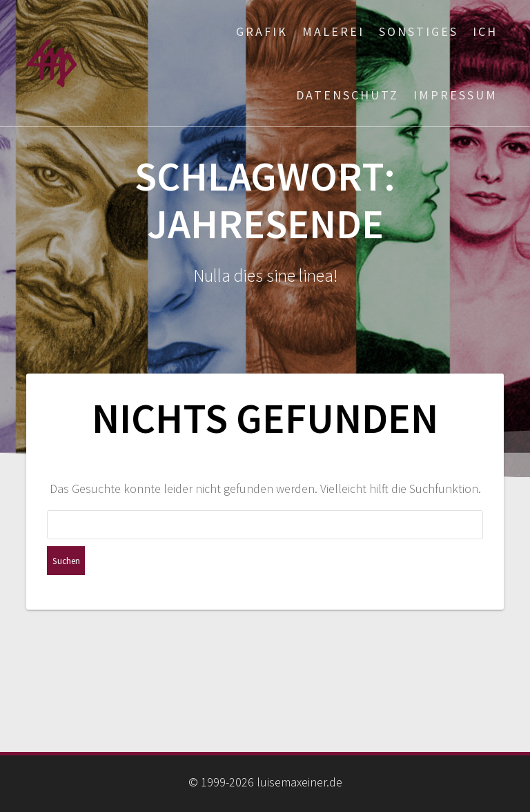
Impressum (455, 95)
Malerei (333, 31)
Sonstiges (419, 31)
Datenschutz (347, 95)
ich (485, 31)
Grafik (262, 31)
